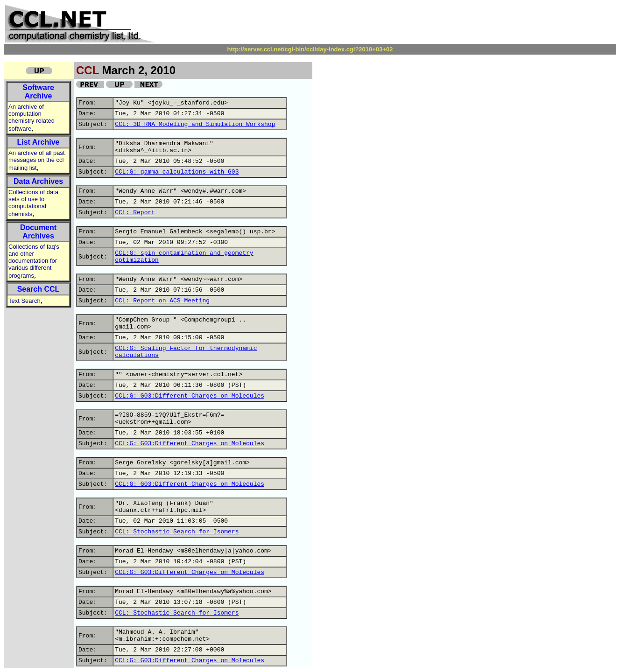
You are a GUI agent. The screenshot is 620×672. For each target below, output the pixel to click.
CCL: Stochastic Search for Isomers (177, 532)
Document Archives (38, 232)
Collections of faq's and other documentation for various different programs (34, 261)
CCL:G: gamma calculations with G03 (177, 172)
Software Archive (38, 92)
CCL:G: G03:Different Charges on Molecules (190, 396)
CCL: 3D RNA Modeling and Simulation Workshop (195, 124)
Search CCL (39, 289)
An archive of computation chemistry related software (32, 118)
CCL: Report (135, 213)
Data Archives (38, 181)
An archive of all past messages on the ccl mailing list (37, 160)
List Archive (39, 142)
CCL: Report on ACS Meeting (162, 301)
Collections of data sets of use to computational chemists (33, 203)
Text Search (25, 301)
